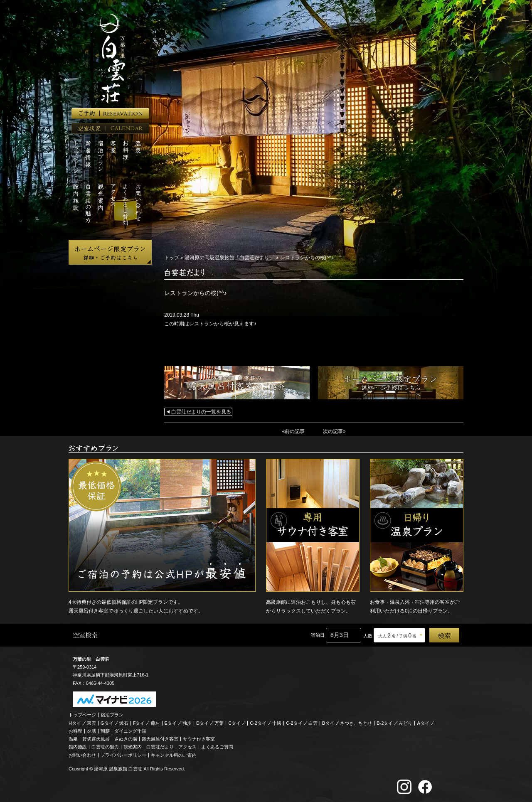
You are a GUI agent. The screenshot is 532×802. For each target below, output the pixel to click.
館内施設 (78, 747)
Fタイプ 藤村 (147, 723)
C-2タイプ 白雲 (302, 723)
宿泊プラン (112, 715)
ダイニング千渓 (130, 731)
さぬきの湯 (126, 739)
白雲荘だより (160, 747)
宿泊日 (318, 635)
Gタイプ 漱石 (115, 723)
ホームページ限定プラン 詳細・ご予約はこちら (110, 252)
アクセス (187, 747)
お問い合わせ (82, 755)
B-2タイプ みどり (394, 723)
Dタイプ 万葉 (210, 723)
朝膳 (105, 731)
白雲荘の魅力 (105, 747)
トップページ (82, 715)
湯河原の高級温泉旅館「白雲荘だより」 (229, 258)
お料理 (75, 731)
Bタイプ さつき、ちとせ (347, 723)
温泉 (73, 739)
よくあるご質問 (217, 747)
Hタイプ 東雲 (82, 723)
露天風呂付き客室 (160, 739)
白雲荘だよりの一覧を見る (201, 412)
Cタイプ (237, 723)
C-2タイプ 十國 (266, 723)
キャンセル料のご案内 (174, 755)
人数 (368, 636)
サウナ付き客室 (199, 739)
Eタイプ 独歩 (178, 723)
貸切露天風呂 (96, 739)
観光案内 (133, 747)
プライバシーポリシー (123, 755)
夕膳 (91, 731)
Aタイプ (426, 723)
